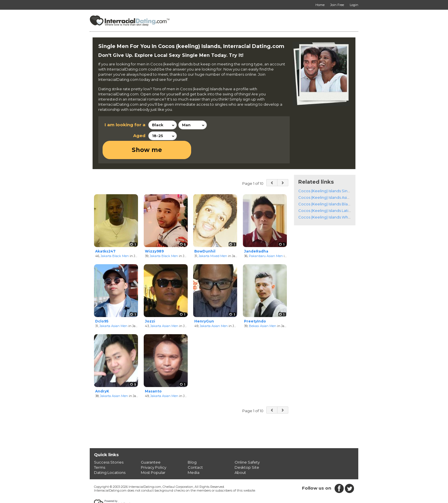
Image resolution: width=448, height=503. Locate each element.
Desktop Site (247, 449)
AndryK (102, 373)
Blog (192, 444)
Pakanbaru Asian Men (266, 238)
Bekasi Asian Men (263, 308)
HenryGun (204, 303)
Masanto (153, 373)
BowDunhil (205, 233)
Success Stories (109, 444)
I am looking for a (125, 125)
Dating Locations (110, 454)
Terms (100, 449)
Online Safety (247, 444)
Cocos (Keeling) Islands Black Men (330, 186)
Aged (139, 136)
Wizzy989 (154, 233)
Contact (195, 449)
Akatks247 (105, 233)
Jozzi (150, 303)
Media (194, 454)
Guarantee (151, 444)
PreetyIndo (255, 303)
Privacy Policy (154, 449)
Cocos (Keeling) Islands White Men (330, 199)
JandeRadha (256, 233)
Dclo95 (102, 303)
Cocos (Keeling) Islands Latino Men (330, 192)
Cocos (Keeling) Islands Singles (327, 173)
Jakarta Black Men (115, 238)
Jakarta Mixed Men (213, 238)
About (240, 454)
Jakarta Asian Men (113, 308)
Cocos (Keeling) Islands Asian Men (329, 179)
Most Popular (153, 454)
